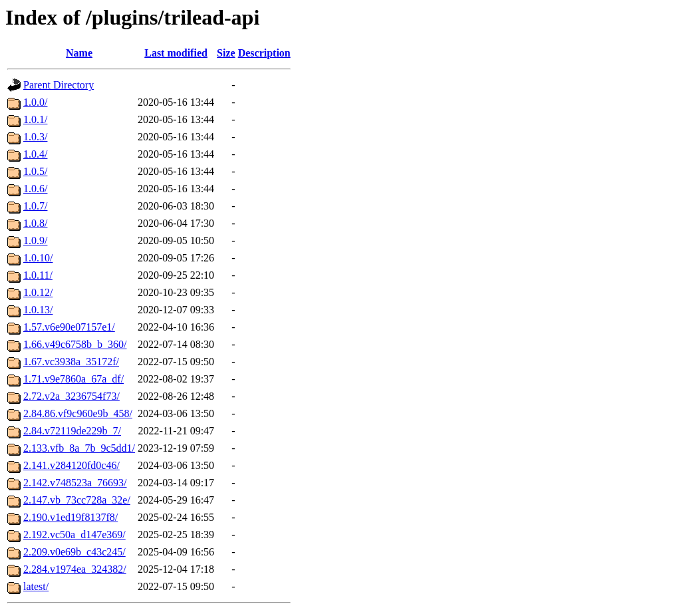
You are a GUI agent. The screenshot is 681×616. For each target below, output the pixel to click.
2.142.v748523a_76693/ (75, 483)
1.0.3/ (35, 137)
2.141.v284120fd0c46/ (71, 465)
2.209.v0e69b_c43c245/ (74, 552)
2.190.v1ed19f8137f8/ (70, 517)
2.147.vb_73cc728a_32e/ (77, 500)
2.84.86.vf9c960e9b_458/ (78, 413)
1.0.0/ (35, 102)
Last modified (176, 53)
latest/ (36, 586)
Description (264, 53)
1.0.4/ (35, 154)
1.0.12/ (38, 292)
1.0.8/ (35, 223)
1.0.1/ (35, 119)
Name (79, 53)
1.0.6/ (35, 189)
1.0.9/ (35, 240)
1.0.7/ (35, 206)
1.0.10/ (38, 258)
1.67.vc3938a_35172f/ (71, 362)
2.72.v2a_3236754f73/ (71, 396)
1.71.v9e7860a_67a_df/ (73, 379)
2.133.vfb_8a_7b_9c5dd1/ (79, 448)
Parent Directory (59, 85)
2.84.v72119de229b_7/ (72, 431)
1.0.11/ (38, 275)
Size (226, 53)
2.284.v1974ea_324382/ (75, 569)
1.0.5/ (35, 171)
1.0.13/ (38, 310)
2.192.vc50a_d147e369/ (74, 535)
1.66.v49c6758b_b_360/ (75, 344)
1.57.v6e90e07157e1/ (69, 327)
